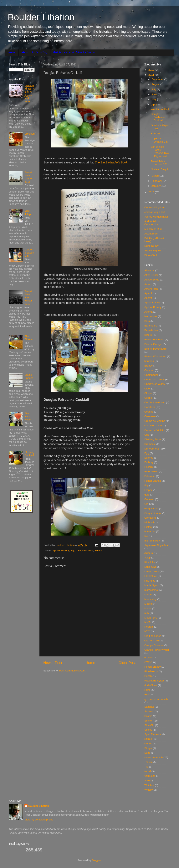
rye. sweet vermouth (156, 699)
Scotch (148, 716)
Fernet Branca (153, 481)
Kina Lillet (150, 562)
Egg (73, 550)
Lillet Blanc (151, 576)
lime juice (88, 550)
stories (148, 744)
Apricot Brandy (61, 550)
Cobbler (149, 398)
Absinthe (149, 270)
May (154, 99)
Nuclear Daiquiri (160, 169)
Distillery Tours (153, 439)
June (155, 94)
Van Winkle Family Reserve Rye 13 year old (160, 152)
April (154, 105)
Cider (147, 389)
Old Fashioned (153, 636)
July (154, 89)
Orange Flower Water (157, 650)
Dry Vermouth (152, 449)
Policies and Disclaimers (74, 53)
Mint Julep (28, 212)
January (156, 186)
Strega (148, 748)
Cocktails (150, 407)
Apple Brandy (152, 303)
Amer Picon (151, 289)
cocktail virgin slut (155, 212)
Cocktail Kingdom (154, 207)
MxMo (148, 622)
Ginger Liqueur (153, 513)
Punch (148, 676)
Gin (79, 550)
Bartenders (151, 326)
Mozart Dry (151, 618)
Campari (149, 370)
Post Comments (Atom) (73, 671)
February (157, 181)
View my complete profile (39, 820)
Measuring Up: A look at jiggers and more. (29, 94)
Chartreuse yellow (155, 384)
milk (147, 613)
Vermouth (150, 776)
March (155, 176)
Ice (146, 536)
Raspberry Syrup (154, 681)
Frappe (148, 490)
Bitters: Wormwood (155, 356)
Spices (148, 730)
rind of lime (151, 685)
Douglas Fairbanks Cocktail (158, 117)
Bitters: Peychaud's (155, 349)
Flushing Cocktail (29, 454)
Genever (149, 499)
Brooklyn (30, 134)
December (158, 79)
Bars (147, 321)
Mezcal (148, 604)
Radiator (156, 134)
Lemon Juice (152, 571)
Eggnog (149, 458)
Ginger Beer (151, 508)
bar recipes (151, 316)
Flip (146, 485)
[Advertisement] (20, 578)
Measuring (150, 599)
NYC (147, 631)
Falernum (150, 476)
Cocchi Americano (155, 402)
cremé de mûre (153, 426)
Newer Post (53, 663)
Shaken (99, 550)
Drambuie (150, 444)
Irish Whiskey (152, 541)
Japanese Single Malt (157, 545)
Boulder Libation (41, 17)
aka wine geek (153, 251)
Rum (147, 690)
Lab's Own (150, 567)
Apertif (148, 298)
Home (12, 53)
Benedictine (151, 330)
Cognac (149, 412)
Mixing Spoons (29, 376)
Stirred (148, 739)
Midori (148, 608)
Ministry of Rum (153, 229)
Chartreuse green (154, 380)
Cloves (148, 393)
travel (148, 771)
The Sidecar (29, 338)
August (156, 84)
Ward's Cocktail (160, 109)
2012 (152, 70)
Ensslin (149, 467)
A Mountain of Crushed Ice (152, 223)
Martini (148, 595)
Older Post (127, 663)
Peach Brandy (153, 667)
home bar (150, 531)
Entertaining (151, 472)
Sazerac (149, 711)
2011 (152, 75)
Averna (148, 312)
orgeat (148, 657)
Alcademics (151, 234)
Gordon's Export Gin (29, 253)
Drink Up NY (152, 246)
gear (147, 495)
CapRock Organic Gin (159, 140)
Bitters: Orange (153, 344)
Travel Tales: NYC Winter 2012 (28, 298)
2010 (152, 192)
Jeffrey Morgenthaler (156, 217)
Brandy (148, 366)
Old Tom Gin (152, 641)
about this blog (34, 53)
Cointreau (150, 416)
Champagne (151, 375)
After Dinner (151, 275)
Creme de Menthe (155, 421)
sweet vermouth (153, 757)
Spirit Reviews (153, 734)
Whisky (149, 790)
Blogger (96, 860)
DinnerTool (151, 255)
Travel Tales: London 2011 (29, 177)
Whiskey (149, 785)
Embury (149, 462)
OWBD (148, 662)
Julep (147, 558)
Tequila (148, 762)
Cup (147, 435)
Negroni (149, 627)
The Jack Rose (28, 416)
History (148, 527)
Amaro (148, 284)
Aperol (148, 293)
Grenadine (150, 518)
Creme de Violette (155, 430)
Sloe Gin (149, 725)
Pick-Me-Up (151, 671)
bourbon (149, 361)
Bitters (148, 335)
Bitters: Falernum (154, 339)
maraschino (151, 590)
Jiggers (149, 553)
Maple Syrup (152, 585)
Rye (147, 694)
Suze (147, 753)
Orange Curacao (154, 645)
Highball (149, 522)
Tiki (146, 767)
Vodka (148, 781)
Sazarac (149, 707)
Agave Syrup (152, 280)
